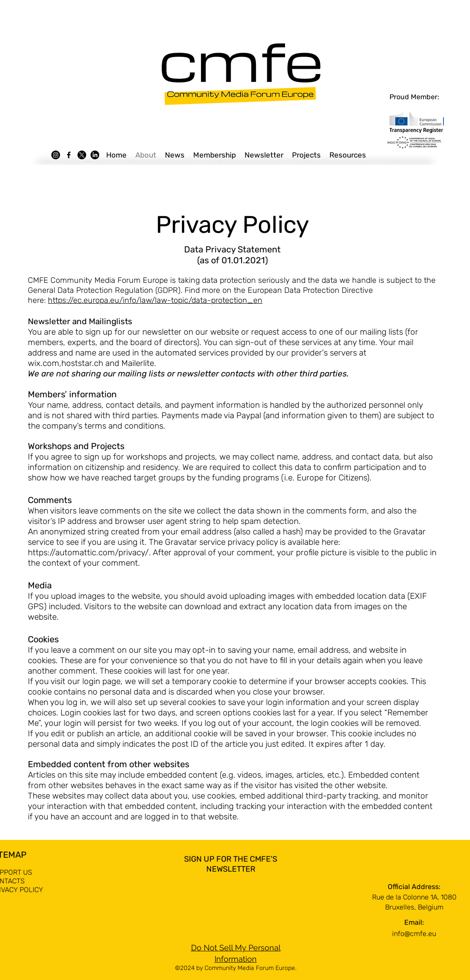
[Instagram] (56, 155)
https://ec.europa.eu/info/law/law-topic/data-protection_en (155, 300)
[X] (82, 155)
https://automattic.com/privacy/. (89, 552)
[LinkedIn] (95, 155)
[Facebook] (69, 155)
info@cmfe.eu (414, 934)
